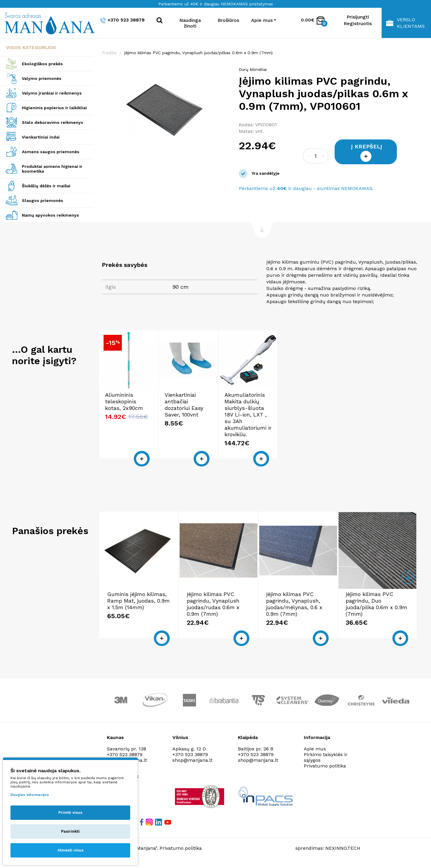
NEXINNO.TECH (343, 848)
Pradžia (109, 53)
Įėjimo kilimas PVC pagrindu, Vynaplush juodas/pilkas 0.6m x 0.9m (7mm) (198, 53)
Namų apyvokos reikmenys (50, 215)
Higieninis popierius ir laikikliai (54, 108)
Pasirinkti (70, 831)
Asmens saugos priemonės (51, 152)
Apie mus (315, 749)
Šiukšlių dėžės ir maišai (46, 186)
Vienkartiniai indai (41, 137)
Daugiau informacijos (30, 795)
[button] (224, 72)
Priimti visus (70, 812)
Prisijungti (358, 17)
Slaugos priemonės (43, 200)
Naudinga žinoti (190, 23)
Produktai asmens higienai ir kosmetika (52, 169)
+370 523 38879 (122, 20)
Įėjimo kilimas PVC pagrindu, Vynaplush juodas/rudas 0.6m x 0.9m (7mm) (213, 604)
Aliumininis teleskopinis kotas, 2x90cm (124, 401)
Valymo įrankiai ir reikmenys (52, 93)
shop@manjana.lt (192, 760)
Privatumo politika (325, 766)
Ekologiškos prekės (42, 64)
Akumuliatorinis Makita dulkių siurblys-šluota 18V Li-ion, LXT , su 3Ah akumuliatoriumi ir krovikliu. (248, 415)
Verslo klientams (405, 23)
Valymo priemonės (42, 78)
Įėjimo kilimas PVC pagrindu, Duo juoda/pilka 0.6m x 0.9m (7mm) (377, 604)
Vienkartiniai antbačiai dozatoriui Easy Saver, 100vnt (184, 405)
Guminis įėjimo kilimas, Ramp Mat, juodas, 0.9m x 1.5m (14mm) (138, 601)
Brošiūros (228, 20)
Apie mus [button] (262, 20)
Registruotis (358, 23)
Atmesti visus (70, 850)
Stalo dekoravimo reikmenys (53, 122)
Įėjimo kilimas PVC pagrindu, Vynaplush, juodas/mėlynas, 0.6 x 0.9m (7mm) (294, 604)
